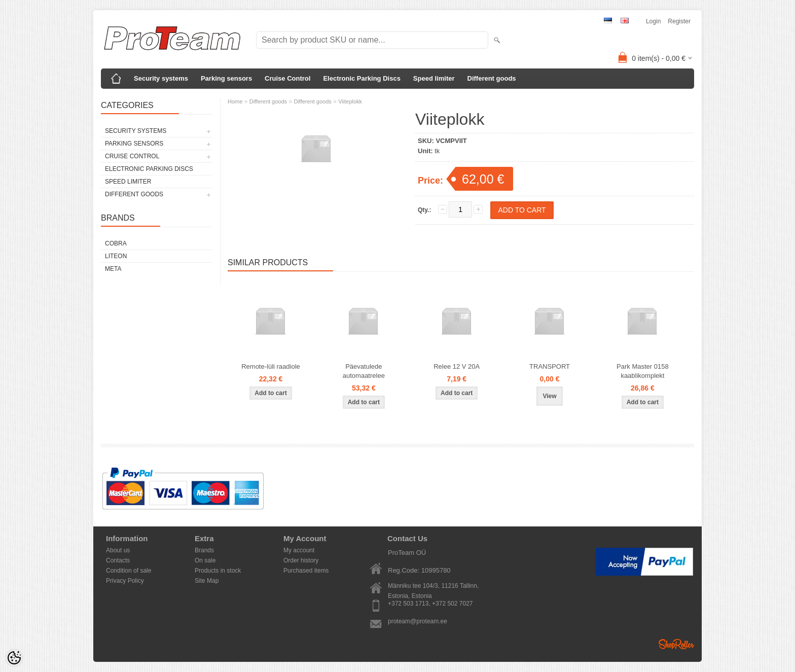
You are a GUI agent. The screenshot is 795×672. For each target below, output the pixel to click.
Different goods (492, 78)
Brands (204, 550)
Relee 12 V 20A (457, 366)
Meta (113, 269)
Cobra (116, 243)
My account (299, 550)
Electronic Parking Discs (362, 78)
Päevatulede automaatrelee (364, 371)
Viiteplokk (350, 101)
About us (118, 550)
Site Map (207, 581)
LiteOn (116, 256)
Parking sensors (226, 78)
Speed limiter (434, 78)
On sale (205, 560)
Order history (301, 560)
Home (235, 101)
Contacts (118, 560)
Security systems (161, 78)
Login (653, 21)
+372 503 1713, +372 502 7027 (430, 604)
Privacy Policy (125, 581)
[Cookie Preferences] (14, 658)
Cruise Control (287, 78)
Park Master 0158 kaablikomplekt (643, 371)
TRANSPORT (550, 366)
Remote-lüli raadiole (271, 366)
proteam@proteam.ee (418, 621)
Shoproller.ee (676, 644)
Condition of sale (129, 571)
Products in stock (218, 571)
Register (679, 21)
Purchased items (306, 571)
